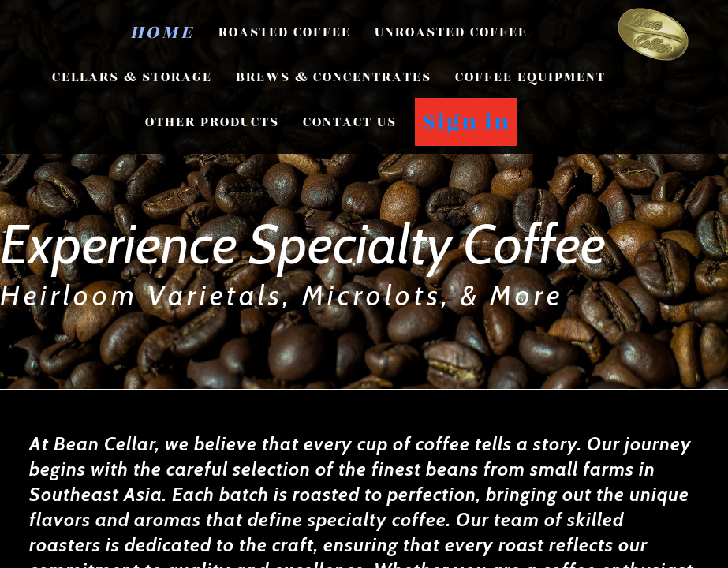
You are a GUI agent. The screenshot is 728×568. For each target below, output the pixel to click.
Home (162, 32)
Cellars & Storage (132, 77)
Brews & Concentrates (334, 77)
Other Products (212, 122)
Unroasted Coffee (451, 32)
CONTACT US (350, 122)
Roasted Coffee (285, 32)
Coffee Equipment (530, 77)
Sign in (466, 122)
